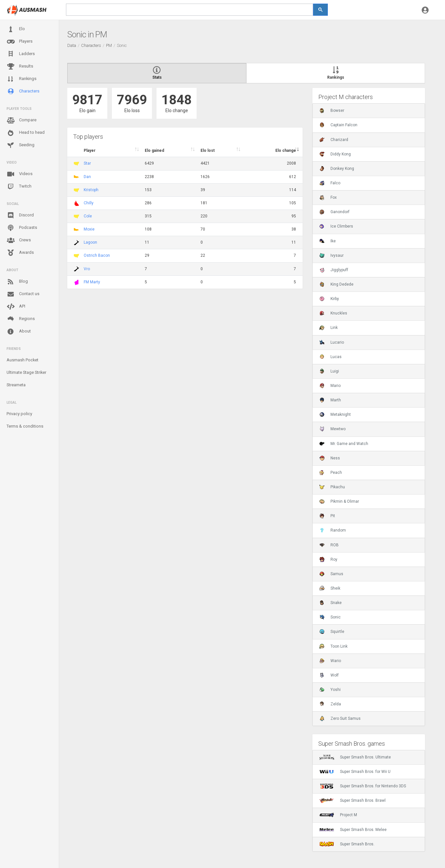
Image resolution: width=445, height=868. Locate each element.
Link (328, 328)
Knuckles (333, 313)
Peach (331, 473)
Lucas (330, 357)
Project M (338, 815)
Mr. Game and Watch (344, 444)
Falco (330, 183)
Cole (88, 216)
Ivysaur (331, 255)
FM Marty (92, 282)
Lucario (332, 342)
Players (20, 42)
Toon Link (333, 646)
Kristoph (91, 190)
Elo (16, 29)
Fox (328, 197)
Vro (87, 269)
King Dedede (336, 284)
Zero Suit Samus (340, 718)
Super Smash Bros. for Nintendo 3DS (363, 786)
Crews (19, 240)
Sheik (330, 588)
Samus (331, 574)
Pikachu (332, 487)
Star (87, 163)
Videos (20, 174)
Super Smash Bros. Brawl (352, 800)
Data (72, 45)
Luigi (329, 371)
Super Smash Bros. (347, 844)
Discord (20, 215)
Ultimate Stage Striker (26, 372)
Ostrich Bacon (97, 255)
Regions (21, 319)
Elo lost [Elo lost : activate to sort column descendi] (208, 151)
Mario (330, 386)
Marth (330, 400)
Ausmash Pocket (22, 360)
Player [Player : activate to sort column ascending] (90, 151)
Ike (328, 241)
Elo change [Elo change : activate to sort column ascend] (286, 151)
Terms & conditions (25, 426)
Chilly (89, 203)
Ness (330, 458)
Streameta (16, 385)
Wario (330, 661)
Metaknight (335, 414)
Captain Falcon (338, 125)
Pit (327, 516)
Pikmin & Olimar (339, 501)
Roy (328, 559)
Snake (330, 603)
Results (20, 67)
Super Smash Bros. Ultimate (355, 757)
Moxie (89, 229)
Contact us (23, 294)
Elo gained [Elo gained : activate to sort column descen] (154, 151)
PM (109, 45)
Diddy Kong (335, 154)
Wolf (329, 675)
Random (333, 530)
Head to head (26, 133)
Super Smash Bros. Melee (353, 830)
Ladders (21, 54)
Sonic (330, 617)
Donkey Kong (337, 169)
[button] (425, 10)
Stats (157, 73)
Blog (17, 282)
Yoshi (330, 690)
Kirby (329, 299)
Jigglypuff (334, 270)
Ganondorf (334, 212)
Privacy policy (19, 414)
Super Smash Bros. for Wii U (355, 772)
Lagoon (90, 242)
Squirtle (332, 632)
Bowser (332, 111)
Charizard (334, 140)
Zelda (330, 704)
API (16, 307)
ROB (329, 545)
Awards (20, 253)
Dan (87, 177)
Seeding (21, 145)
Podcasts (22, 228)
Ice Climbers (336, 226)
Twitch (19, 187)
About (19, 332)
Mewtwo (332, 429)
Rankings (21, 79)
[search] (190, 10)
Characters (23, 91)
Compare (21, 120)
